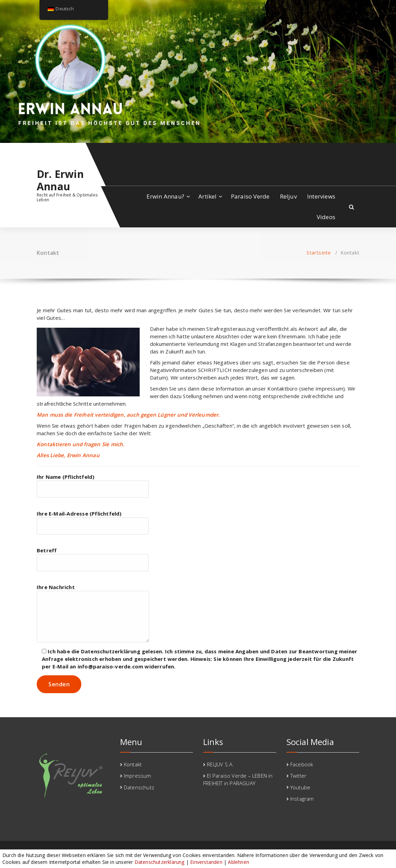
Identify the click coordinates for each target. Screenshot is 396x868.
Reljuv (288, 196)
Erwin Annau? (165, 196)
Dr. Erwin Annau (60, 180)
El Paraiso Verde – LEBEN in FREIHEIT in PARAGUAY (238, 779)
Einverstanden (206, 862)
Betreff (93, 559)
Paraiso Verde (250, 196)
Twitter (298, 776)
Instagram (302, 799)
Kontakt (133, 764)
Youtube (300, 787)
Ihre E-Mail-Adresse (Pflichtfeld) (93, 522)
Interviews (321, 196)
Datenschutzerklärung (160, 862)
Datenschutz (139, 787)
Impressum (138, 776)
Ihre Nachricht (93, 613)
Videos (326, 217)
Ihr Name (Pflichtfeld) (93, 486)
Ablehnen (238, 862)
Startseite (319, 252)
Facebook (302, 764)
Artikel (207, 196)
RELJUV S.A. (220, 764)
